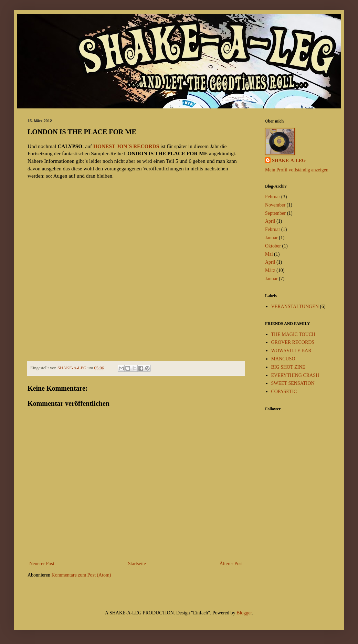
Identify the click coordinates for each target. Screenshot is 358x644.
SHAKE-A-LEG (289, 161)
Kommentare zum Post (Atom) (81, 575)
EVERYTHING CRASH (295, 375)
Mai (269, 254)
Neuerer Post (42, 564)
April (270, 221)
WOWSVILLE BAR (291, 351)
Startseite (137, 564)
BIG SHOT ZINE (288, 367)
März (270, 270)
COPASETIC (284, 392)
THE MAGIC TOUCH (293, 334)
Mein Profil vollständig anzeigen (297, 170)
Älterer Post (231, 564)
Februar (273, 197)
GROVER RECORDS (293, 342)
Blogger (244, 613)
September (275, 213)
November (275, 205)
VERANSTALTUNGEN (295, 307)
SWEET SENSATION (293, 383)
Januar (271, 238)
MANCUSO (283, 359)
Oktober (273, 246)
